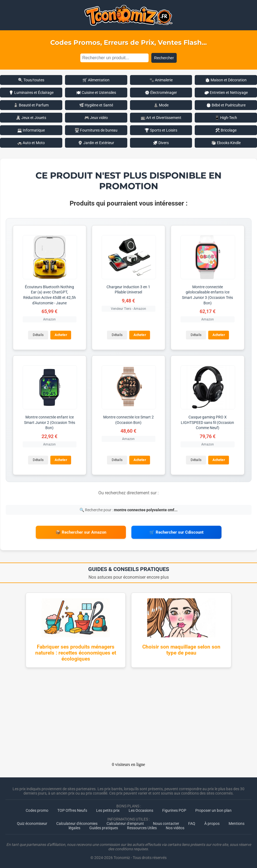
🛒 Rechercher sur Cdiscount (176, 532)
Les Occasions (141, 809)
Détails (38, 335)
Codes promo (37, 809)
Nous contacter (166, 822)
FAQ (192, 822)
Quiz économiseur (32, 822)
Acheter (60, 335)
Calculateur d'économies (77, 822)
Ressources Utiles (142, 827)
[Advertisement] (128, 715)
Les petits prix (108, 809)
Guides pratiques (104, 827)
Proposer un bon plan (213, 809)
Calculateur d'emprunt (125, 822)
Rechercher (164, 58)
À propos (212, 822)
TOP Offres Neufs (72, 809)
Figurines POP (174, 809)
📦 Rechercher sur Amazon (81, 532)
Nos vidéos (175, 827)
